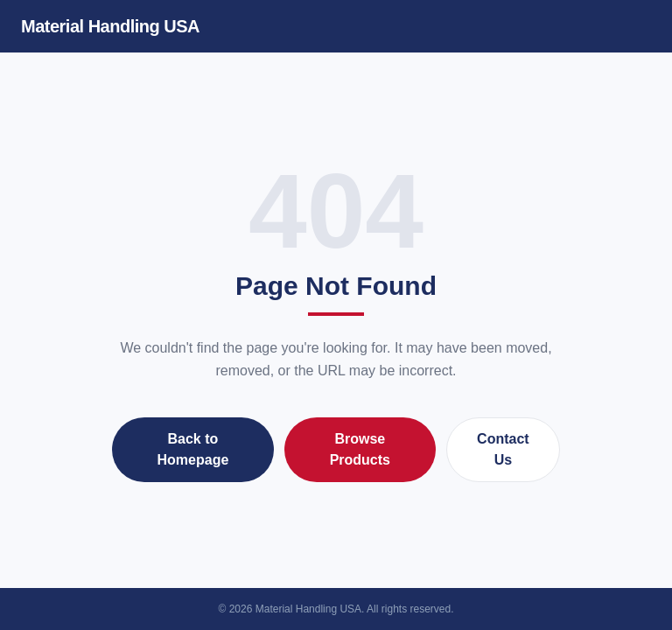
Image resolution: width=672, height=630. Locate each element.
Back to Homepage (193, 449)
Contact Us (503, 449)
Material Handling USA (110, 26)
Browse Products (360, 449)
